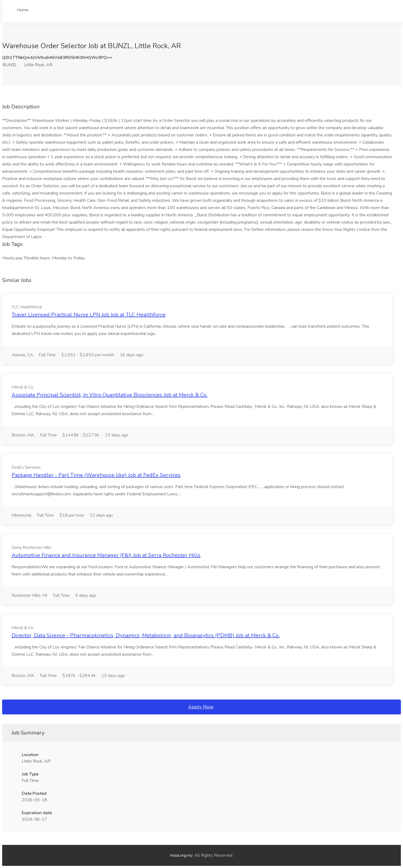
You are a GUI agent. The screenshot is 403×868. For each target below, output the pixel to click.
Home (23, 10)
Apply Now (201, 707)
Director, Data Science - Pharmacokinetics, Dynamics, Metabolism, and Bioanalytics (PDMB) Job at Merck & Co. (146, 635)
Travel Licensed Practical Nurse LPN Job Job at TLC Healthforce (89, 315)
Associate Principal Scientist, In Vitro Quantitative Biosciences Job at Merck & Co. (110, 395)
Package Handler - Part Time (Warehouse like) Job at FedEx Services (96, 475)
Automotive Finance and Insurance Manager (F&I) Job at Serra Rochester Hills (106, 555)
